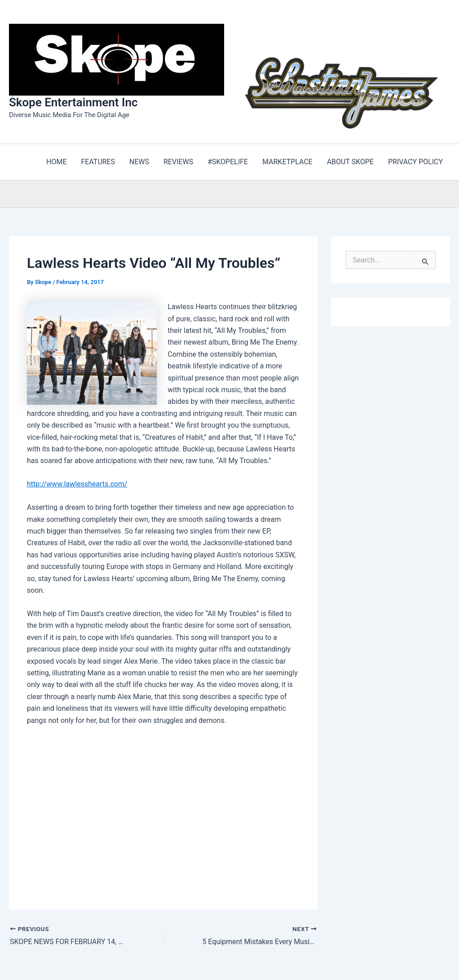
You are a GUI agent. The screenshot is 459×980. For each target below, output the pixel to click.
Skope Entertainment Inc (73, 102)
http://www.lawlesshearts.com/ (77, 484)
